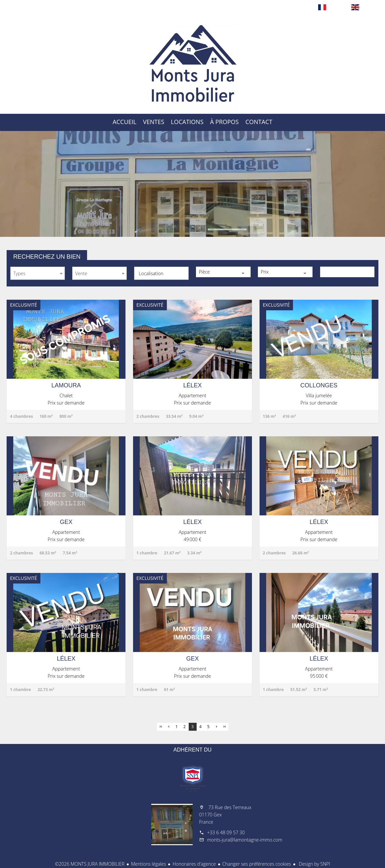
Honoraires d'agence (194, 864)
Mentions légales (148, 864)
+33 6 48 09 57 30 (226, 832)
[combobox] (38, 273)
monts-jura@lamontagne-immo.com (245, 840)
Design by (314, 864)
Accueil (193, 64)
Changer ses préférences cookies (257, 864)
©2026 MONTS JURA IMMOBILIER (90, 864)
